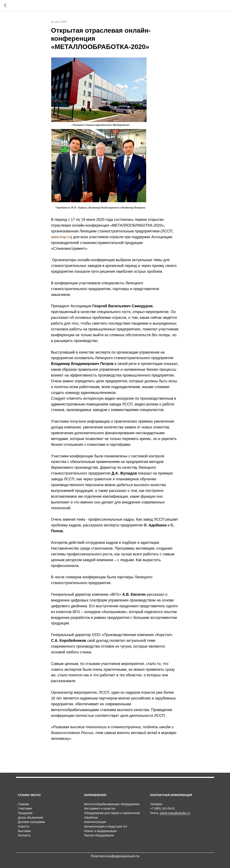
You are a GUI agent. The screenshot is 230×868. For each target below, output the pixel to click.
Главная (23, 804)
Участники (25, 808)
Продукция (25, 813)
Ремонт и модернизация (100, 831)
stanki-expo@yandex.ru (175, 813)
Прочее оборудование (99, 835)
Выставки (24, 831)
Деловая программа (31, 822)
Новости (24, 826)
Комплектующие (95, 822)
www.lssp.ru (61, 237)
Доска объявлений (30, 818)
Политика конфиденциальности (115, 856)
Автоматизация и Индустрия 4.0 (106, 826)
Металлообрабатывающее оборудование (112, 804)
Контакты (24, 835)
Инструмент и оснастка (100, 808)
